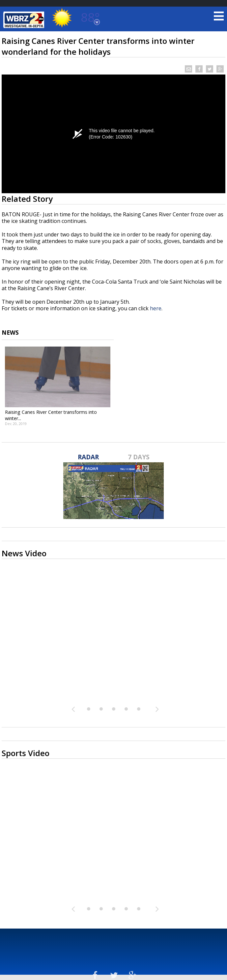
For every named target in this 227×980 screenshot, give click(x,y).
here (156, 308)
